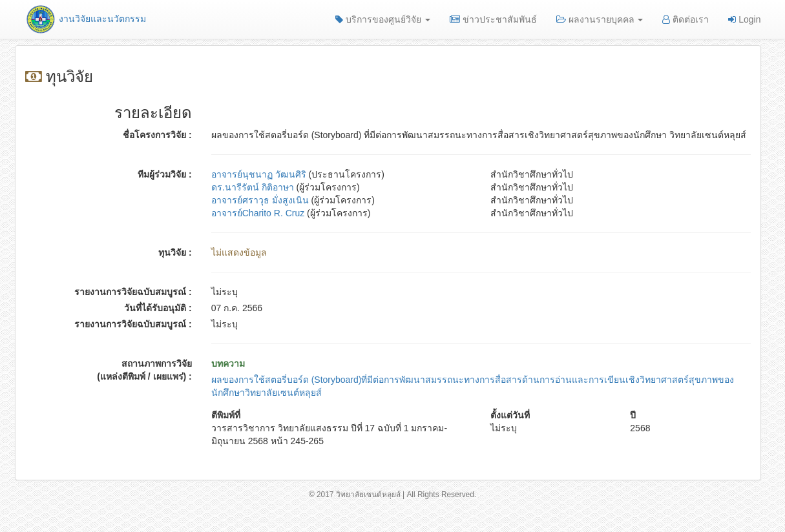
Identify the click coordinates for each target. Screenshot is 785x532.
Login (744, 19)
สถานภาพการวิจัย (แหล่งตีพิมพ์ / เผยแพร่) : (144, 370)
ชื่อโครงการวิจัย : (157, 135)
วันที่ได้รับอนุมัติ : (158, 308)
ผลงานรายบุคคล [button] (600, 19)
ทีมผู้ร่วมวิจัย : (165, 174)
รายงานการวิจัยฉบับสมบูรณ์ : (133, 292)
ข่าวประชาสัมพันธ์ (493, 19)
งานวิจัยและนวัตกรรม (86, 19)
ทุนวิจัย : (175, 252)
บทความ (228, 363)
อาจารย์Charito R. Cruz (258, 213)
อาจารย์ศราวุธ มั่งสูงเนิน (260, 200)
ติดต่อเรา (686, 19)
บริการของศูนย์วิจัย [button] (383, 19)
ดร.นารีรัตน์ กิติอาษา (253, 187)
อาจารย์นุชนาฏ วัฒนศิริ (259, 174)
